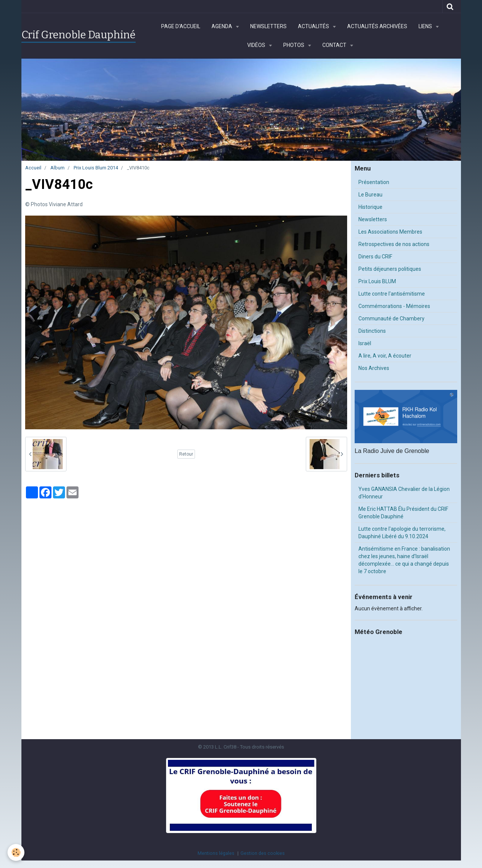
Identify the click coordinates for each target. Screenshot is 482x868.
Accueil (33, 168)
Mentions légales (216, 853)
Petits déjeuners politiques (390, 269)
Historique (370, 207)
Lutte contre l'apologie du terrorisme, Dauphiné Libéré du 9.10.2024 (402, 533)
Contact (335, 45)
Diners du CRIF (375, 257)
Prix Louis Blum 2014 (96, 168)
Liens (426, 26)
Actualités (314, 26)
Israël (365, 343)
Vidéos (257, 45)
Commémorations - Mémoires (394, 306)
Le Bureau (370, 195)
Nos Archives (374, 368)
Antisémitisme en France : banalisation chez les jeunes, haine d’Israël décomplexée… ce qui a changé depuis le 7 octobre (404, 560)
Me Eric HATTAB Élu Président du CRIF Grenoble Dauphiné (403, 513)
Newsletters (268, 26)
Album (57, 168)
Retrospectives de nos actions (394, 244)
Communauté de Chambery (391, 319)
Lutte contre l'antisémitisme (392, 294)
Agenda (222, 26)
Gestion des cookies (263, 853)
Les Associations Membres (390, 232)
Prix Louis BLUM (377, 281)
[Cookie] (16, 852)
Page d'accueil (181, 26)
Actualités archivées (377, 26)
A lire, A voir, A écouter (385, 356)
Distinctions (372, 331)
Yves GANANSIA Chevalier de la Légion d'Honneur (404, 493)
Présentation (374, 182)
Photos (294, 45)
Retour (186, 454)
